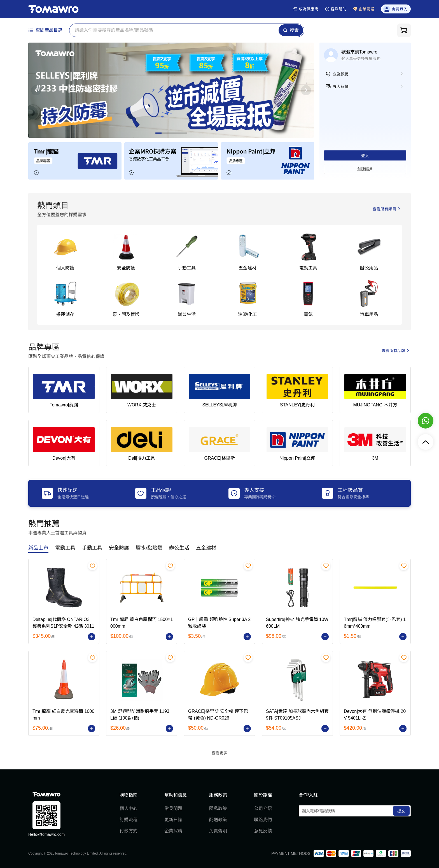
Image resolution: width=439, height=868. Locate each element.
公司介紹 (263, 808)
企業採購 (173, 831)
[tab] (38, 548)
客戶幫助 (336, 9)
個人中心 (129, 808)
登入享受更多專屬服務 (361, 59)
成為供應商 (306, 9)
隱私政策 (218, 808)
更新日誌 (173, 820)
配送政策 (218, 820)
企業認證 (364, 9)
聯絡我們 (263, 820)
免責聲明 (218, 831)
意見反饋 (263, 831)
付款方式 (129, 831)
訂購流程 (129, 820)
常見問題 (173, 808)
